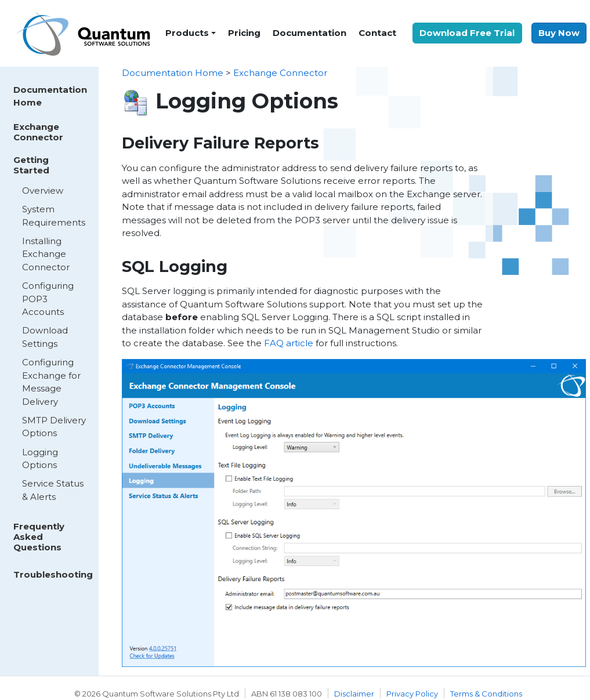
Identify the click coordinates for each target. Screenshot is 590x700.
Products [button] (187, 33)
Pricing (244, 33)
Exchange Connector (38, 132)
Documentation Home (50, 96)
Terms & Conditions (486, 694)
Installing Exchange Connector (46, 254)
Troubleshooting (53, 574)
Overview (43, 191)
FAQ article (289, 343)
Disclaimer (354, 694)
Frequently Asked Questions (39, 537)
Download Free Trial (467, 33)
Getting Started (31, 165)
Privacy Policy (412, 694)
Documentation (310, 33)
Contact (377, 33)
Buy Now (559, 33)
